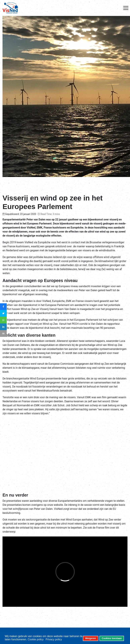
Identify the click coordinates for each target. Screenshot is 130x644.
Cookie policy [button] (36, 639)
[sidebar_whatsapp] (3, 320)
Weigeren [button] (91, 638)
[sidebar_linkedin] (3, 327)
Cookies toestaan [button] (112, 638)
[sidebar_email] (3, 333)
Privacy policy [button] (54, 639)
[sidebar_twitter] (3, 313)
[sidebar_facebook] (3, 307)
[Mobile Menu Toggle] (126, 8)
